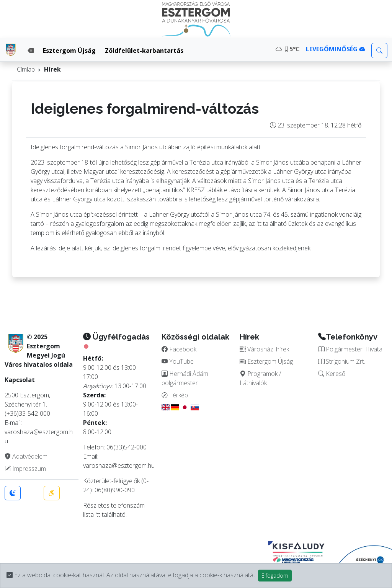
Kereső (332, 374)
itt (98, 514)
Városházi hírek (264, 349)
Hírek (52, 69)
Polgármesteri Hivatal (351, 349)
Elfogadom (275, 576)
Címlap (26, 69)
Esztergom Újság (69, 51)
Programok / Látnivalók (260, 378)
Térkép (175, 395)
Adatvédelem (26, 456)
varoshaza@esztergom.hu (119, 465)
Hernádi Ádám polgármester (185, 378)
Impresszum (25, 469)
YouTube (178, 361)
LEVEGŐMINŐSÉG (336, 49)
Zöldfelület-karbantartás (144, 51)
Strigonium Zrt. (342, 361)
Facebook (179, 349)
